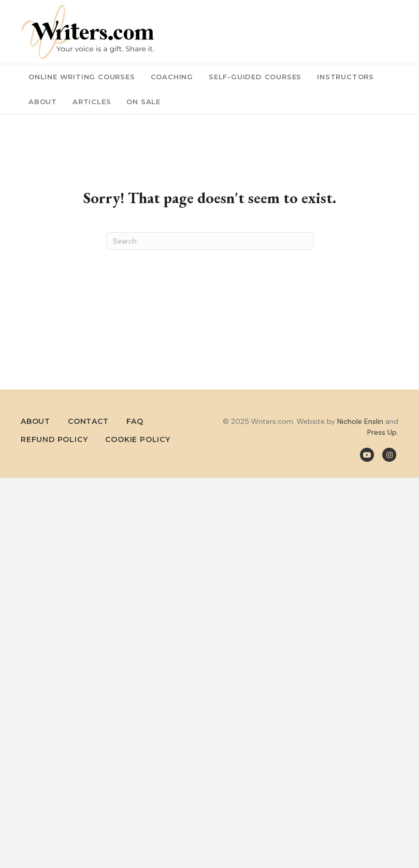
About (43, 102)
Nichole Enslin (360, 421)
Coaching (172, 77)
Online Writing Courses (82, 77)
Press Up (382, 432)
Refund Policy (54, 439)
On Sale (143, 102)
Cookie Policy (138, 439)
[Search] (210, 241)
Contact (88, 421)
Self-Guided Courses (255, 77)
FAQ (135, 421)
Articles (92, 102)
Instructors (345, 77)
